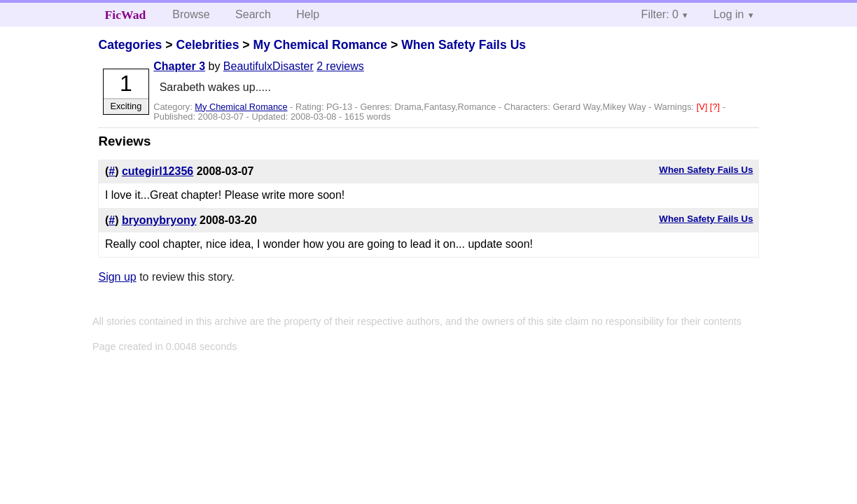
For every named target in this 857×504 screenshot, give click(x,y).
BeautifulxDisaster (269, 66)
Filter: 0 (660, 14)
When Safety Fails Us (464, 45)
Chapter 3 (179, 66)
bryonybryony (159, 220)
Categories (130, 45)
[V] (703, 107)
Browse (191, 14)
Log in (729, 14)
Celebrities (207, 45)
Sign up (117, 277)
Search (253, 14)
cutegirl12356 (158, 171)
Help (308, 14)
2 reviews (340, 66)
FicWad (126, 15)
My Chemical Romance (320, 45)
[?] (716, 107)
